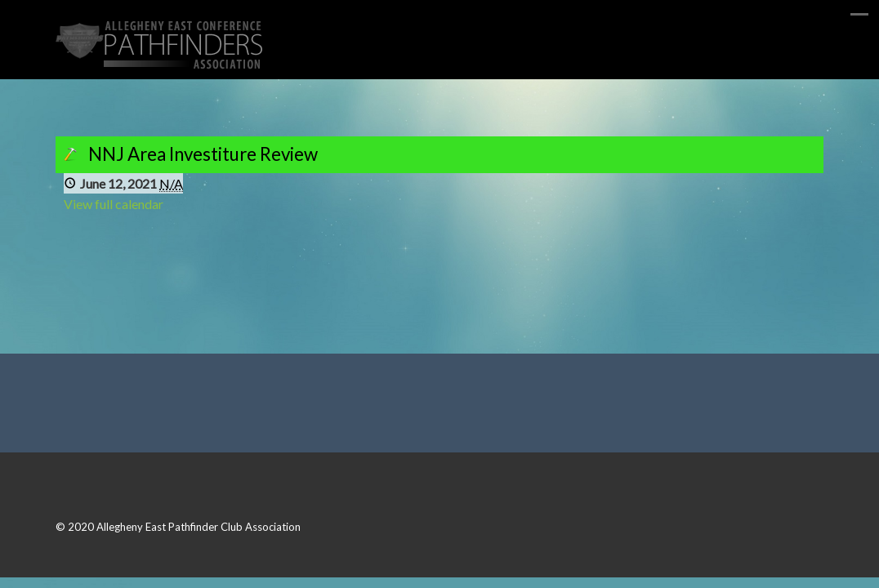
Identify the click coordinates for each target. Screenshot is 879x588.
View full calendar (114, 204)
